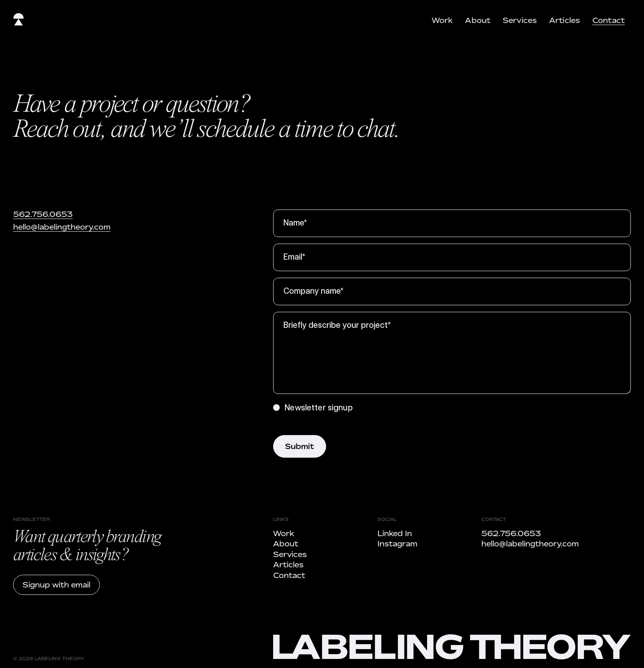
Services (520, 20)
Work (442, 20)
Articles (565, 20)
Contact (608, 20)
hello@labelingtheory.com (62, 227)
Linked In (395, 533)
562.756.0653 (43, 214)
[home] (19, 21)
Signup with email (56, 585)
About (478, 20)
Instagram (397, 544)
